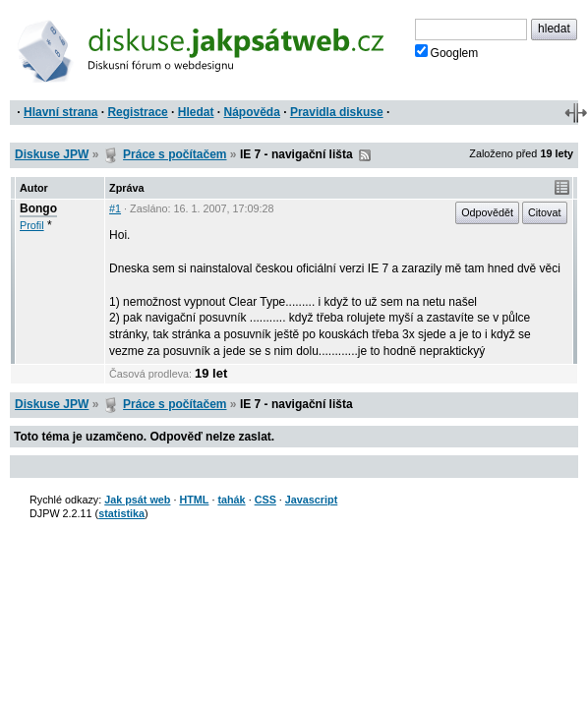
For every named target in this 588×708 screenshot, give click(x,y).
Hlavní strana (60, 112)
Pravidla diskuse (337, 112)
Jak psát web (137, 500)
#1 (115, 208)
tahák (231, 500)
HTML (194, 500)
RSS (365, 155)
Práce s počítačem (175, 154)
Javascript (311, 500)
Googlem (447, 52)
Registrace (137, 112)
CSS (265, 500)
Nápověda (252, 112)
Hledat (196, 112)
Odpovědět (487, 212)
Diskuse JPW (52, 154)
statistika (121, 513)
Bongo (38, 208)
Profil (32, 225)
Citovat (545, 212)
